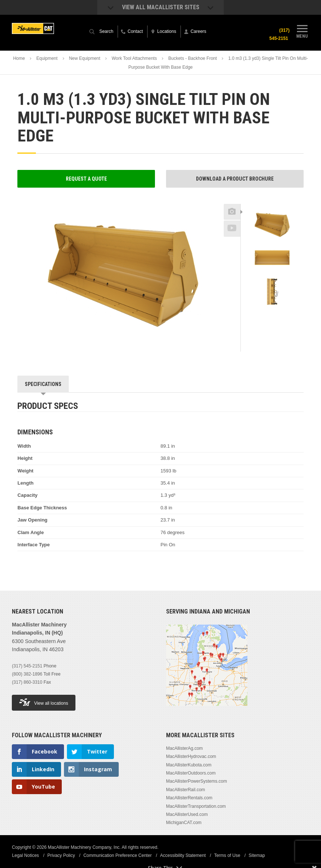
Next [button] (282, 314)
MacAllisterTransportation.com (196, 806)
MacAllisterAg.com (184, 748)
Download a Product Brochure (235, 179)
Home (19, 58)
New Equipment (85, 58)
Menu (302, 31)
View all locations (44, 702)
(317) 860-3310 (27, 682)
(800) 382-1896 (27, 674)
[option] (272, 224)
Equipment (47, 58)
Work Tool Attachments (134, 58)
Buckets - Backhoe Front (192, 58)
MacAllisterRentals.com (189, 798)
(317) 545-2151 (279, 34)
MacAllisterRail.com (185, 790)
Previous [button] (272, 202)
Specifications (43, 384)
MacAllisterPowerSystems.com (197, 781)
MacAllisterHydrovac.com (191, 756)
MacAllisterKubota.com (189, 765)
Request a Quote (86, 179)
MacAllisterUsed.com (187, 814)
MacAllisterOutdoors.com (191, 773)
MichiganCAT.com (184, 823)
